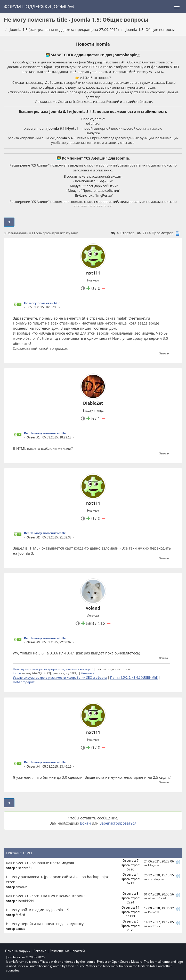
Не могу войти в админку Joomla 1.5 (38, 910)
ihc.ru (17, 673)
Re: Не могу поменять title (45, 433)
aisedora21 (24, 868)
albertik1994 (25, 901)
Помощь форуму (18, 951)
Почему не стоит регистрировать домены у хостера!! (53, 669)
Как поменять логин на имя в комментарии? (46, 896)
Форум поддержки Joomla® (39, 6)
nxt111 (93, 273)
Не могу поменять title (42, 303)
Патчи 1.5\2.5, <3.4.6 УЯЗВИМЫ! (134, 677)
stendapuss (156, 879)
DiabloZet (93, 403)
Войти (85, 823)
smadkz (21, 887)
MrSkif (20, 915)
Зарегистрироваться (118, 823)
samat (20, 928)
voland (93, 608)
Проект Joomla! (93, 119)
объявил (93, 123)
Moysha (154, 865)
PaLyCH (154, 912)
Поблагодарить (25, 682)
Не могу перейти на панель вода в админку (45, 924)
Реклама (40, 951)
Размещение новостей (67, 951)
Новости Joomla (93, 44)
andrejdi (154, 926)
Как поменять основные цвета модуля (40, 863)
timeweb (87, 673)
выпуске (93, 133)
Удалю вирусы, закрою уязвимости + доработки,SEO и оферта (60, 677)
